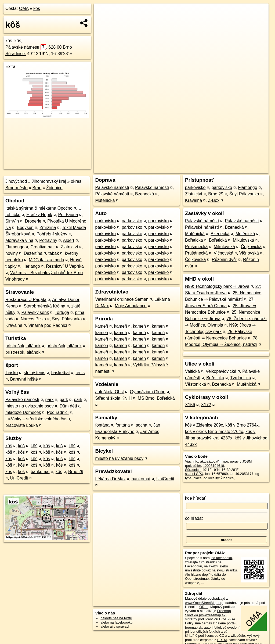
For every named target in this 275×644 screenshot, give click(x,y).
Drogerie (33, 221)
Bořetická (194, 240)
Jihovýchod (16, 181)
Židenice (54, 188)
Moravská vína (19, 240)
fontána (102, 425)
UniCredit (19, 478)
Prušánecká (196, 247)
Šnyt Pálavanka (67, 319)
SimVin (12, 221)
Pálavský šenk (35, 312)
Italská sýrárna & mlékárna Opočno (39, 208)
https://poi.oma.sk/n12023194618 (243, 169)
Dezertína (33, 253)
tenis (80, 373)
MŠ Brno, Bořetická (156, 398)
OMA (24, 8)
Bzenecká (144, 194)
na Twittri (211, 566)
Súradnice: (16, 54)
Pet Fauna (68, 215)
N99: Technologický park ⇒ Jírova (217, 286)
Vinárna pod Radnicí (48, 325)
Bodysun (25, 228)
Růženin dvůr (225, 260)
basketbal (61, 373)
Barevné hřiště (24, 379)
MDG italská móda (46, 260)
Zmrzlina (48, 228)
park (50, 400)
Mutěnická (105, 200)
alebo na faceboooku (116, 622)
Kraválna (14, 325)
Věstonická (196, 384)
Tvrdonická (241, 378)
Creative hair (43, 247)
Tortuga (62, 312)
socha (142, 425)
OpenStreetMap (174, 169)
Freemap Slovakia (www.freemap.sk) (208, 613)
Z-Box (214, 200)
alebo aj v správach (115, 626)
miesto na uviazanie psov (30, 406)
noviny (12, 253)
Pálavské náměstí (26, 47)
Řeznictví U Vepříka (65, 266)
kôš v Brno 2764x (242, 425)
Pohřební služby (52, 234)
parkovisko (105, 221)
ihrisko (12, 373)
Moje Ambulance (131, 306)
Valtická (192, 371)
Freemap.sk (202, 169)
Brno (37, 188)
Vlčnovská (224, 253)
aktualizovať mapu (214, 461)
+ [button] (103, 13)
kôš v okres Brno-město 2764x (214, 432)
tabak (54, 253)
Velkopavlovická (221, 371)
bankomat (40, 472)
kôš (37, 8)
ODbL (204, 607)
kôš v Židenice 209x (204, 425)
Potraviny (48, 240)
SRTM (222, 640)
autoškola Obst (109, 392)
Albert (68, 240)
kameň (102, 326)
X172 (206, 405)
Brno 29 (76, 472)
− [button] (103, 21)
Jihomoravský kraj (49, 181)
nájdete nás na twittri (116, 618)
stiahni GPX (194, 474)
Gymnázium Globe (148, 392)
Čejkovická (251, 247)
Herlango (31, 266)
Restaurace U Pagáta (26, 300)
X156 (190, 405)
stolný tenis (34, 373)
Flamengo (15, 247)
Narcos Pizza (33, 319)
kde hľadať (195, 498)
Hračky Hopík (39, 215)
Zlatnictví (69, 247)
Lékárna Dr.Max (110, 479)
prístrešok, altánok (23, 346)
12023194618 (214, 466)
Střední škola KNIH (113, 398)
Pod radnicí (58, 412)
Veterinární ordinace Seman (122, 299)
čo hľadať (194, 518)
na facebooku (222, 558)
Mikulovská (243, 240)
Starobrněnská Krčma (45, 306)
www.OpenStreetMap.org (204, 603)
